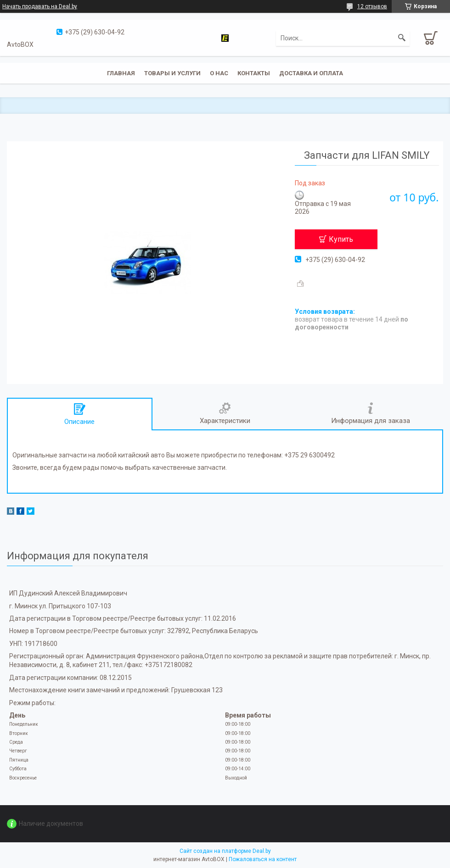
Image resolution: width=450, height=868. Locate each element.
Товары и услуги (172, 73)
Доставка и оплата (311, 73)
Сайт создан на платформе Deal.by (225, 851)
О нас (219, 73)
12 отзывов (372, 6)
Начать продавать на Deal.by (40, 6)
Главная (121, 73)
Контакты (254, 73)
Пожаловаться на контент (263, 859)
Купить (341, 239)
